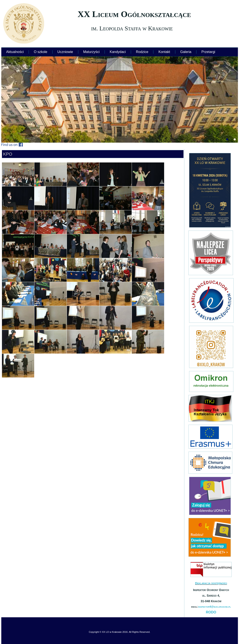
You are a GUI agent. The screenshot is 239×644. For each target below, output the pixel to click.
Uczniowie (65, 52)
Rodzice (142, 52)
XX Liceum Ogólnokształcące (134, 14)
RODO (211, 612)
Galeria (186, 52)
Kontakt (164, 52)
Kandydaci (118, 52)
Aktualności (15, 52)
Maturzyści (91, 52)
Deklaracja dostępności (211, 583)
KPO (8, 154)
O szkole (40, 52)
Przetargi (208, 52)
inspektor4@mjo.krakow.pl (214, 607)
